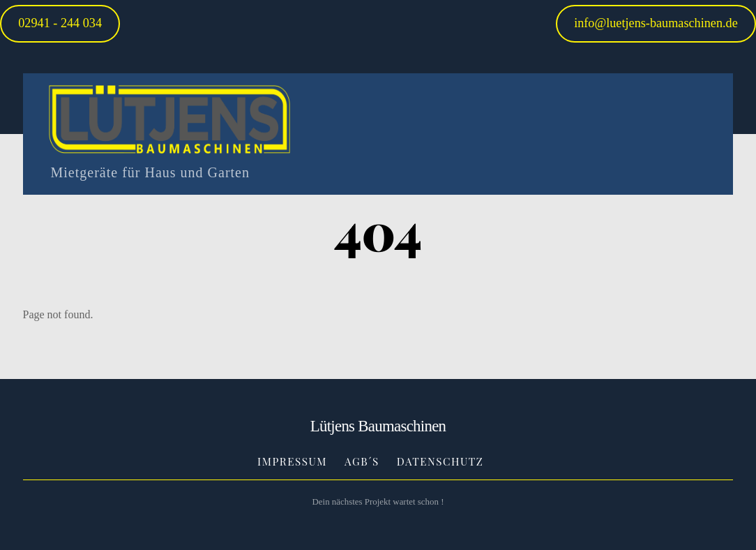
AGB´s (362, 461)
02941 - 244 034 (60, 23)
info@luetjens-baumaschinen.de (656, 23)
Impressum (292, 461)
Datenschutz (440, 461)
